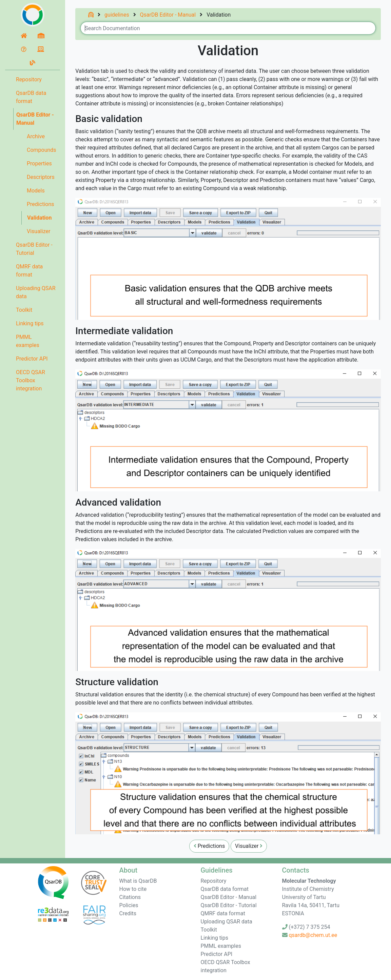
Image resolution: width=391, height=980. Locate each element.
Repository (29, 79)
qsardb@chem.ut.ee (313, 935)
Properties (39, 164)
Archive (36, 136)
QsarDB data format (31, 97)
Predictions (40, 204)
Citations (130, 897)
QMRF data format (29, 271)
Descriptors (41, 177)
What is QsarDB (138, 881)
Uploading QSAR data (36, 292)
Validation (39, 218)
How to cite (133, 889)
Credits (128, 913)
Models (36, 191)
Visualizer (38, 231)
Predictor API (32, 359)
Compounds (42, 150)
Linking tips (30, 323)
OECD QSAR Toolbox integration (31, 380)
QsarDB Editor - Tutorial (34, 249)
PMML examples (28, 341)
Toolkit (24, 310)
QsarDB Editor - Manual (35, 119)
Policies (129, 905)
